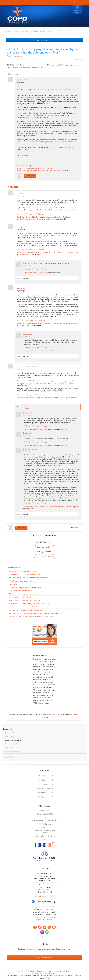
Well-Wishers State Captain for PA (29, 398)
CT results (14, 68)
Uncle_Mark (45, 398)
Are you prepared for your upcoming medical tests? (26, 610)
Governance (42, 793)
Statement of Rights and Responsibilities (44, 973)
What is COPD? (44, 811)
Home (8, 32)
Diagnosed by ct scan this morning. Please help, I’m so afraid (29, 604)
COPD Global (42, 784)
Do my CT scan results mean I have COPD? (23, 581)
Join (76, 2)
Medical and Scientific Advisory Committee (44, 832)
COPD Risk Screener (44, 824)
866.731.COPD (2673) (47, 909)
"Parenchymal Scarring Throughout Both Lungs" (25, 600)
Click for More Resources (39, 40)
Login (81, 2)
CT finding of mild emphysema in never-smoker (25, 587)
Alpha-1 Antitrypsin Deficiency (45, 836)
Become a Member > (44, 547)
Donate (77, 10)
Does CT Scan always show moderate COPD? (24, 607)
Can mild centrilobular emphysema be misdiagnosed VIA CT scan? (31, 617)
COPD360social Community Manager (50, 714)
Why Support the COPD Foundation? (45, 821)
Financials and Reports (42, 788)
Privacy (49, 971)
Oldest (27, 407)
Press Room (42, 780)
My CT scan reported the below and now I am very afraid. (28, 578)
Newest (20, 407)
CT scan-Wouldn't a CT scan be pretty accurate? (25, 574)
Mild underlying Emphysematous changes (23, 594)
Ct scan (20, 68)
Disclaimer (40, 971)
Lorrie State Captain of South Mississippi (31, 171)
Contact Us (44, 827)
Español (45, 839)
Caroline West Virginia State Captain (30, 219)
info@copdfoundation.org (44, 920)
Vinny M (52, 398)
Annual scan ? (13, 584)
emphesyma (27, 68)
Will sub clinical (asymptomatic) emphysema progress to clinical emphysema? (35, 613)
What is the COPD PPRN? (44, 814)
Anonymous (77, 65)
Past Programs (42, 797)
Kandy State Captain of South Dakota (30, 169)
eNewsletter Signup (45, 958)
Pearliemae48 (22, 80)
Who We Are (42, 776)
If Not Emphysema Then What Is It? (20, 591)
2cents (55, 351)
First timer (35, 68)
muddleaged (28, 507)
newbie (41, 68)
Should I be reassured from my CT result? (23, 571)
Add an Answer (30, 176)
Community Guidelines (62, 971)
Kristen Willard (48, 169)
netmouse (36, 507)
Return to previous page (15, 56)
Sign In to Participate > (44, 556)
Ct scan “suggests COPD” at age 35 (20, 597)
